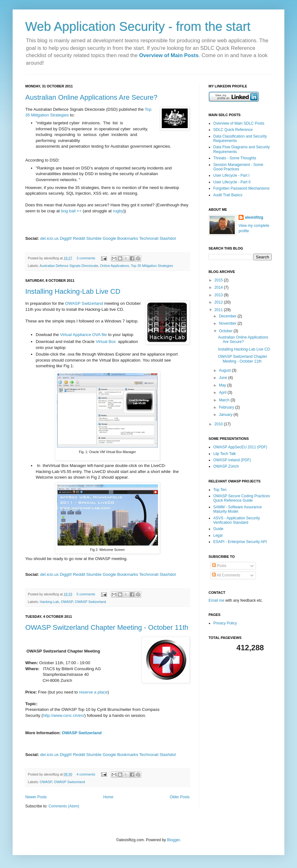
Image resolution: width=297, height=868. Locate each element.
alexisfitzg (254, 217)
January (226, 415)
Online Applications (115, 266)
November (228, 323)
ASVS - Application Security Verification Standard (236, 520)
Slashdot (168, 238)
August (225, 370)
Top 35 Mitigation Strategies (152, 266)
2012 (219, 302)
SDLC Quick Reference (233, 130)
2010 (219, 424)
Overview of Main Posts (169, 55)
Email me (217, 600)
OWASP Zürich (226, 466)
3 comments (86, 258)
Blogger (173, 840)
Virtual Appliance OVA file (83, 335)
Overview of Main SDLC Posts (239, 123)
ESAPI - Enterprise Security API (240, 542)
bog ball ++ (71, 211)
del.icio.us (49, 238)
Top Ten (220, 490)
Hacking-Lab (49, 602)
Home (108, 797)
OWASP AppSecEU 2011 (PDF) (240, 447)
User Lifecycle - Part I (231, 175)
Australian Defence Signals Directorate (69, 266)
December (228, 316)
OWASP (67, 602)
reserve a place (93, 692)
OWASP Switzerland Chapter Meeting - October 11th (107, 627)
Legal (218, 535)
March (225, 400)
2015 (219, 280)
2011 (219, 310)
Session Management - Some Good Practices (238, 167)
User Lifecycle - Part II (232, 182)
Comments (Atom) (64, 806)
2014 (219, 287)
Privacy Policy (225, 623)
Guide (218, 529)
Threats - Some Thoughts (235, 158)
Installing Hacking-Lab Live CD (73, 291)
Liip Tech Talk (225, 454)
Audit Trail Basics (228, 195)
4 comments (86, 774)
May (223, 385)
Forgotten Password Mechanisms (241, 188)
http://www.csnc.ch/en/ (64, 715)
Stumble (94, 238)
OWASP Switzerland (84, 303)
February (227, 407)
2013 (219, 295)
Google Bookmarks (120, 238)
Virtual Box (106, 342)
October (226, 331)
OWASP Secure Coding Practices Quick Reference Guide (242, 498)
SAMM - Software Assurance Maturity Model (237, 509)
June (224, 378)
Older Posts (180, 797)
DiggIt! (66, 238)
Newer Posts (36, 797)
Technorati (149, 238)
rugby (118, 211)
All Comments (226, 575)
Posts (219, 566)
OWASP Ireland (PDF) (232, 460)
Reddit (79, 238)
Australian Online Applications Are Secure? (91, 97)
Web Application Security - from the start (138, 27)
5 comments (86, 594)
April (223, 393)
